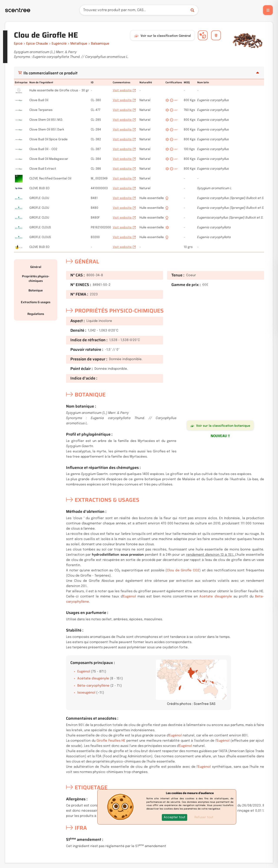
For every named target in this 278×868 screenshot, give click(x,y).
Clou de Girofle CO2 (183, 570)
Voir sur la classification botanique (220, 426)
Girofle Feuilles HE (111, 741)
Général (36, 267)
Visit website (124, 90)
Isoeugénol (86, 693)
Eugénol (130, 597)
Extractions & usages (36, 302)
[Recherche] (139, 10)
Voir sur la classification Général (162, 36)
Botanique (36, 290)
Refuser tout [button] (204, 817)
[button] (175, 817)
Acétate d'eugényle (216, 597)
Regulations (36, 314)
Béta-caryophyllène (93, 686)
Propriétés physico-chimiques (36, 278)
